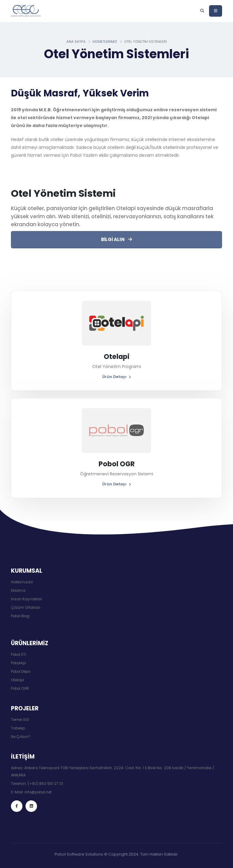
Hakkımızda (22, 582)
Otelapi (18, 680)
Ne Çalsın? (21, 737)
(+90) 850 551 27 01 (46, 784)
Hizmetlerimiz (105, 42)
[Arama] (202, 11)
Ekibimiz (18, 590)
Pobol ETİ (19, 654)
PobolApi (20, 663)
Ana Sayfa (76, 42)
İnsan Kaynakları (27, 599)
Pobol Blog (21, 616)
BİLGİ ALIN (116, 239)
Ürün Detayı (117, 377)
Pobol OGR (21, 688)
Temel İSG (21, 720)
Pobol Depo (22, 671)
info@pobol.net (40, 792)
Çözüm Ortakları (27, 607)
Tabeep (19, 728)
